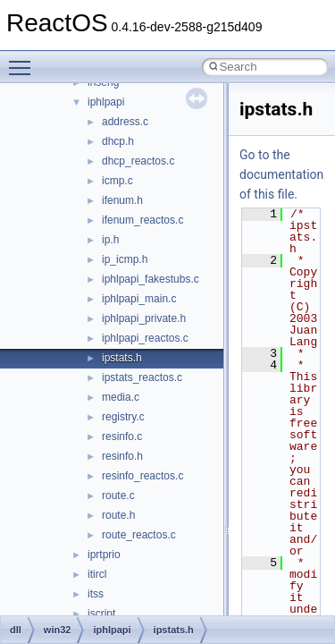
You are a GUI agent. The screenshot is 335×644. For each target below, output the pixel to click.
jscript (101, 614)
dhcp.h (118, 141)
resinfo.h (122, 456)
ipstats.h (122, 358)
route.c (118, 496)
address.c (125, 122)
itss (96, 594)
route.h (118, 515)
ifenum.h (122, 200)
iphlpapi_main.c (139, 299)
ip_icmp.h (125, 259)
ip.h (110, 240)
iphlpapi (106, 102)
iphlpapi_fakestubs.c (151, 279)
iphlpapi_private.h (144, 318)
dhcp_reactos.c (138, 161)
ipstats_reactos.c (142, 377)
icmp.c (117, 181)
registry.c (123, 417)
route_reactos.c (139, 535)
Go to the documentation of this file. (281, 174)
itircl (97, 574)
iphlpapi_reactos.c (145, 338)
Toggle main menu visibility (24, 60)
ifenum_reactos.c (142, 220)
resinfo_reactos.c (142, 476)
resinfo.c (122, 436)
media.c (121, 397)
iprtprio (104, 555)
